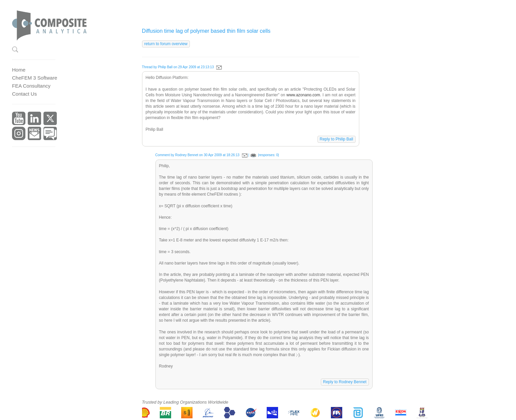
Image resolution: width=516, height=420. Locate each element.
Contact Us (24, 94)
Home (19, 70)
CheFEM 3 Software (35, 78)
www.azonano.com (303, 95)
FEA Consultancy (31, 86)
